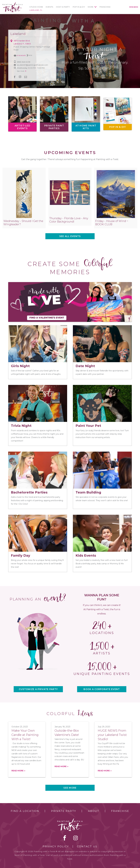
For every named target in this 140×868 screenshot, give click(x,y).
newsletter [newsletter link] (26, 77)
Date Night (85, 366)
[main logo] (13, 3)
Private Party (64, 811)
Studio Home (36, 7)
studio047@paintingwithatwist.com (32, 65)
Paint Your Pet (88, 426)
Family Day (21, 555)
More (91, 7)
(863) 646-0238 (24, 62)
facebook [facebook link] (15, 77)
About (94, 811)
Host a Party (63, 7)
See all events (70, 236)
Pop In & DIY (79, 7)
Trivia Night (21, 426)
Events (50, 7)
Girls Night (20, 366)
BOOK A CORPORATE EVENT (102, 689)
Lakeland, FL (36, 10)
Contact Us (87, 847)
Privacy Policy (56, 847)
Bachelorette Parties (29, 492)
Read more (17, 771)
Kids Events (86, 555)
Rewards (134, 7)
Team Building (88, 492)
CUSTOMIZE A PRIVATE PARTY (38, 689)
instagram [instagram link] (20, 77)
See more (70, 788)
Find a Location (25, 811)
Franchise (105, 7)
